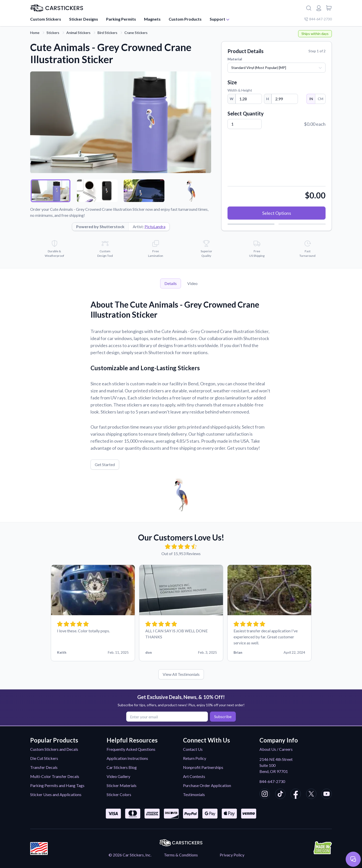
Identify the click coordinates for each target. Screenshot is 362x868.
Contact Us (193, 749)
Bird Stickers (107, 33)
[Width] (249, 99)
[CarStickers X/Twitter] (311, 795)
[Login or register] (319, 8)
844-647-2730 (272, 781)
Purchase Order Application (207, 785)
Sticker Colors (119, 794)
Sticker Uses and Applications (56, 794)
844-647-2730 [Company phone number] (318, 19)
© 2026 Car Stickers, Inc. (130, 855)
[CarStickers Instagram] (265, 795)
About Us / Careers (276, 749)
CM (320, 99)
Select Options (277, 213)
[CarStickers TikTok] (280, 795)
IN (311, 99)
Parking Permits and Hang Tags (57, 785)
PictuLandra (155, 226)
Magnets (152, 19)
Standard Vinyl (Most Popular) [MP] (259, 68)
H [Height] (268, 99)
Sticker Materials (122, 785)
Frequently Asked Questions (131, 749)
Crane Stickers (136, 33)
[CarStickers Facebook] (296, 795)
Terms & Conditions (181, 855)
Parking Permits (121, 19)
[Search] (309, 8)
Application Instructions (127, 758)
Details (171, 283)
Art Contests (194, 776)
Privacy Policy (232, 855)
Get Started (105, 464)
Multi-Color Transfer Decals (55, 776)
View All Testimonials (181, 674)
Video (192, 283)
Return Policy (195, 758)
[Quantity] (245, 124)
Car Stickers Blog (122, 767)
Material (235, 59)
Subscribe (222, 716)
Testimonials (194, 794)
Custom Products (185, 19)
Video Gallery (118, 776)
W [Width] (232, 99)
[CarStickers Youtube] (327, 795)
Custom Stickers (46, 19)
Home (35, 33)
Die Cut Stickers (44, 758)
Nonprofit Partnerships (203, 767)
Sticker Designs (84, 19)
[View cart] (329, 8)
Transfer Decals (44, 767)
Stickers (53, 33)
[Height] (285, 99)
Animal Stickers (78, 33)
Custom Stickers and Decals (54, 749)
